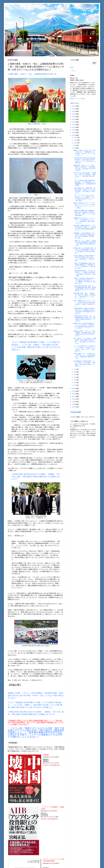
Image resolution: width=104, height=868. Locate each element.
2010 (74, 399)
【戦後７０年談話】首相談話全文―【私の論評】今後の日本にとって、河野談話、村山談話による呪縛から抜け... (84, 281)
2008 (74, 404)
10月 (75, 143)
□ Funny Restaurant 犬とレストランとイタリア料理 (44, 8)
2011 (74, 396)
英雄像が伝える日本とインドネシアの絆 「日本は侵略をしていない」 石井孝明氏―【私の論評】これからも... (84, 220)
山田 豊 (75, 78)
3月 (75, 380)
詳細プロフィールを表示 (78, 99)
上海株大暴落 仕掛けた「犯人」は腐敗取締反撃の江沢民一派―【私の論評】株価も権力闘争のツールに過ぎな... (84, 318)
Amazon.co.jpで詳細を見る (52, 765)
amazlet (51, 757)
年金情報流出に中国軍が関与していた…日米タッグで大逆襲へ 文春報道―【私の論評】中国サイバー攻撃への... (84, 364)
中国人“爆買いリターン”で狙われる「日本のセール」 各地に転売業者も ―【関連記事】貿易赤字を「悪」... (84, 356)
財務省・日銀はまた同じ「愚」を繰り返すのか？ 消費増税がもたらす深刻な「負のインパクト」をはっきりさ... (84, 153)
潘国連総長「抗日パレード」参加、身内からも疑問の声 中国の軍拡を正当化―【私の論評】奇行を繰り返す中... (84, 168)
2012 (74, 394)
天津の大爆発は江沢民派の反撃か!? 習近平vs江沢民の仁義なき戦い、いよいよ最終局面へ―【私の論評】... (85, 258)
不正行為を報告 (76, 412)
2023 (74, 114)
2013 (74, 391)
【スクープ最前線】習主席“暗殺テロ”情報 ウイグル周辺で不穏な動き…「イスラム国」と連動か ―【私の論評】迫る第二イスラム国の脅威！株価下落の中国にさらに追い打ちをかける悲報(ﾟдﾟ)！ (35, 705)
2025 (74, 109)
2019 (74, 125)
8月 (75, 148)
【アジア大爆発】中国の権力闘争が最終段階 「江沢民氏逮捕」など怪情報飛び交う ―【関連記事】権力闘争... (85, 183)
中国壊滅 (46, 755)
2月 (75, 383)
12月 (75, 137)
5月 (75, 375)
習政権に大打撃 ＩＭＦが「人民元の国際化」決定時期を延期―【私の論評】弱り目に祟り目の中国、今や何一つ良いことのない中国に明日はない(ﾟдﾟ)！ (36, 695)
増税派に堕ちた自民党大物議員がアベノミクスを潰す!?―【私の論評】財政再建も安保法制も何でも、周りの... (84, 326)
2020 (74, 122)
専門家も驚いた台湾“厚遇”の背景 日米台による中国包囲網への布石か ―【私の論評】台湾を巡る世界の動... (85, 251)
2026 (74, 106)
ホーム (74, 71)
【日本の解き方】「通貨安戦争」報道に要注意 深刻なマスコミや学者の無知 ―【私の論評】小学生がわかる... (85, 190)
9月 (75, 145)
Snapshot (73, 428)
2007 (74, 407)
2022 (74, 117)
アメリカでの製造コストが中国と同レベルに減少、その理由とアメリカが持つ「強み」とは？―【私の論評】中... (84, 348)
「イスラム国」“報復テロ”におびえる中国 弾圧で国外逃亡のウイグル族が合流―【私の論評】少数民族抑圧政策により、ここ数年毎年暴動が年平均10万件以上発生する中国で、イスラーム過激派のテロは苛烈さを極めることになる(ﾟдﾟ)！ (36, 732)
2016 (74, 133)
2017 (74, 130)
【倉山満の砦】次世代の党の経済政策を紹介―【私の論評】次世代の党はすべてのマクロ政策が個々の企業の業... (84, 160)
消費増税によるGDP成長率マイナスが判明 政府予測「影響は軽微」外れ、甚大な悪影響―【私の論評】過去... (84, 236)
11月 (75, 140)
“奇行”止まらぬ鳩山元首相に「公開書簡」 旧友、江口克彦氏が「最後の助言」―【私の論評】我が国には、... (85, 175)
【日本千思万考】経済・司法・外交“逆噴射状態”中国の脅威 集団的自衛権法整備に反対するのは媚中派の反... (85, 288)
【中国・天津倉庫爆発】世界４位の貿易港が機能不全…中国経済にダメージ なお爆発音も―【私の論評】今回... (84, 266)
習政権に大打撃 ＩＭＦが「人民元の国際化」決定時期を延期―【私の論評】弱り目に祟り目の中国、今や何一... (84, 333)
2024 (74, 111)
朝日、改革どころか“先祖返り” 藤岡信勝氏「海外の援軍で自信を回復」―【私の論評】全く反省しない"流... (85, 341)
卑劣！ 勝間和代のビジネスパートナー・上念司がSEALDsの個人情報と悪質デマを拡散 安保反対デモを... (85, 303)
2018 (74, 127)
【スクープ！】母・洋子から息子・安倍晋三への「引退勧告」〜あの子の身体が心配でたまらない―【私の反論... (84, 198)
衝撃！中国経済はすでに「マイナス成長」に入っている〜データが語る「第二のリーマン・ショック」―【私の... (84, 205)
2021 (74, 119)
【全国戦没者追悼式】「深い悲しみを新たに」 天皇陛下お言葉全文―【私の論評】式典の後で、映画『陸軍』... (84, 273)
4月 (75, 377)
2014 (74, 388)
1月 (75, 385)
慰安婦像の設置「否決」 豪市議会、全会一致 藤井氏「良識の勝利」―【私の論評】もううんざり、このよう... (84, 296)
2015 (74, 135)
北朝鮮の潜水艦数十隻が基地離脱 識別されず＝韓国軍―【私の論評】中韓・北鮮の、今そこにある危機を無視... (84, 213)
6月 (75, 372)
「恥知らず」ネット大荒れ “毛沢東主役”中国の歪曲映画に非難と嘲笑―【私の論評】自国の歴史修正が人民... (85, 243)
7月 (75, 369)
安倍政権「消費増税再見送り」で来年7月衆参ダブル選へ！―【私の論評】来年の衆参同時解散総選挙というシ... (85, 228)
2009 (74, 402)
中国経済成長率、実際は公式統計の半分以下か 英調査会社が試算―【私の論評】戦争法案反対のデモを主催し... (84, 311)
